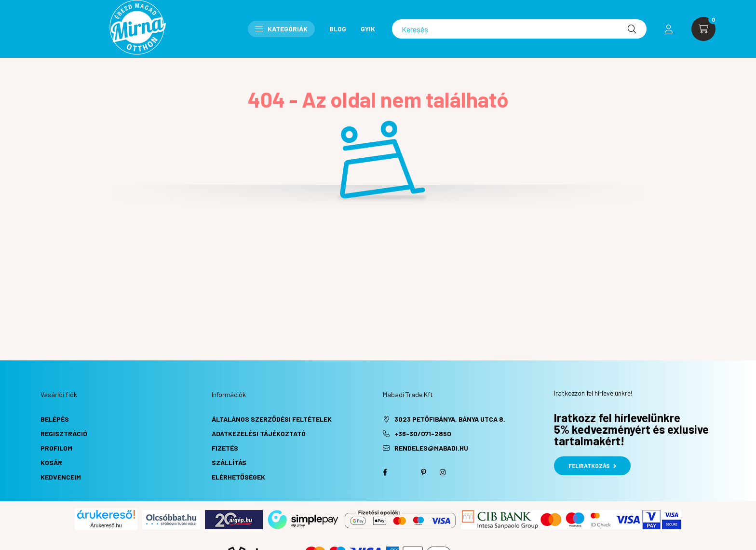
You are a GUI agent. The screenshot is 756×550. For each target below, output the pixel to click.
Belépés (55, 419)
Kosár (51, 462)
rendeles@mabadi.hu (431, 448)
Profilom (56, 448)
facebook (385, 472)
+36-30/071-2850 (423, 433)
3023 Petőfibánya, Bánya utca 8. (450, 419)
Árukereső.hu (106, 525)
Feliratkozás (592, 466)
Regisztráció (64, 433)
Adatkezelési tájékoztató (259, 433)
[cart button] (703, 29)
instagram (443, 472)
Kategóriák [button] (281, 29)
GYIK (368, 29)
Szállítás (229, 462)
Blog (338, 29)
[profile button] (669, 29)
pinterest (423, 472)
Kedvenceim (61, 477)
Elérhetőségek (238, 477)
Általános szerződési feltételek (272, 419)
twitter (404, 472)
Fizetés (225, 448)
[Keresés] (519, 29)
